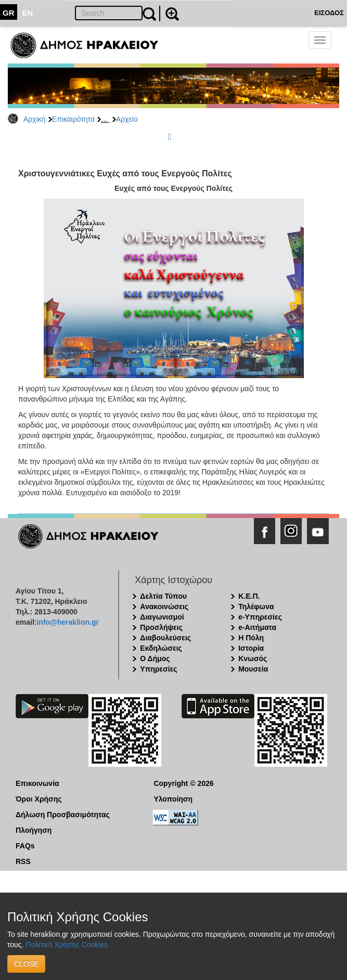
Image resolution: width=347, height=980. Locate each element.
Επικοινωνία (37, 783)
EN (28, 13)
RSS (23, 861)
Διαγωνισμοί (162, 617)
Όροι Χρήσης (39, 799)
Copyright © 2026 (183, 783)
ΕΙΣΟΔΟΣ (329, 13)
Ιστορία (251, 648)
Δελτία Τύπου (163, 596)
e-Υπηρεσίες (260, 617)
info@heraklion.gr (67, 622)
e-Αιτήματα (257, 627)
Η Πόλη (251, 638)
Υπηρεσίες (158, 669)
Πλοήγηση (34, 830)
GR (9, 13)
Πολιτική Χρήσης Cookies (67, 945)
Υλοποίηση (173, 799)
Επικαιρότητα (73, 119)
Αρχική (35, 119)
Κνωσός (253, 659)
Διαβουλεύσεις (165, 638)
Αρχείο (127, 119)
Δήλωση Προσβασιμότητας (63, 815)
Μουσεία (253, 669)
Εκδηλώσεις (161, 648)
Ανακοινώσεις (164, 607)
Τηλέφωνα (256, 607)
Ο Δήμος (155, 659)
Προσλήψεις (161, 627)
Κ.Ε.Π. (249, 596)
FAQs (25, 846)
